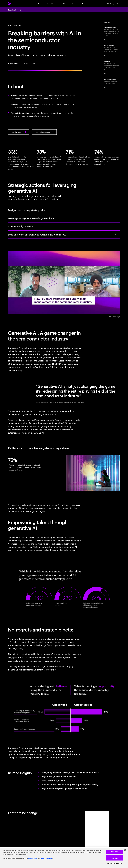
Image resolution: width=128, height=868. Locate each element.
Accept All (115, 852)
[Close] (125, 850)
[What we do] (43, 4)
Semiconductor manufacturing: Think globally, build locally (70, 784)
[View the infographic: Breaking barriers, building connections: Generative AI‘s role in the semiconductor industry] (44, 132)
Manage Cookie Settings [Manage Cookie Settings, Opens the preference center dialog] (115, 863)
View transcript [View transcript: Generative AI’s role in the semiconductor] (114, 316)
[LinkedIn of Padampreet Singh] (105, 39)
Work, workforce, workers (54, 780)
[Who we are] (68, 4)
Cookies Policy (33, 858)
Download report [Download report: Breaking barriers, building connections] (14, 10)
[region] (64, 858)
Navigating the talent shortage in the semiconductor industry (71, 772)
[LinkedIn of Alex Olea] (105, 73)
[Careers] (80, 4)
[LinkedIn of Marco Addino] (105, 55)
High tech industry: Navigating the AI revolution (64, 788)
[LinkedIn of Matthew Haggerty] (105, 87)
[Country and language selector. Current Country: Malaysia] (113, 4)
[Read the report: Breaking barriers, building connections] (18, 132)
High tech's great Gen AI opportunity (59, 776)
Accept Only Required (114, 858)
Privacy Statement (46, 858)
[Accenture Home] (14, 4)
